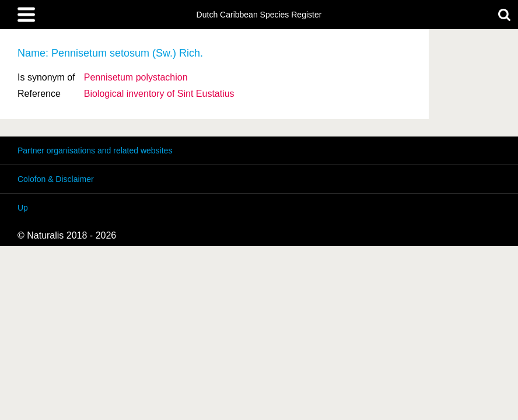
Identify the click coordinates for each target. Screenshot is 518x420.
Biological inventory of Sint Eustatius (159, 94)
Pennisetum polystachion (136, 77)
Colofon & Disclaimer (56, 179)
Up (23, 208)
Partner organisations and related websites (95, 150)
